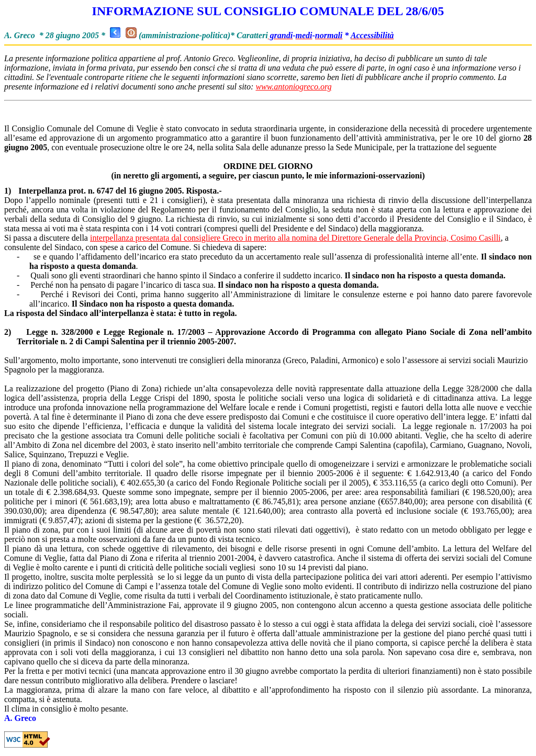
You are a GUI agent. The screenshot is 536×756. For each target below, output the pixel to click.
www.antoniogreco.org (293, 87)
